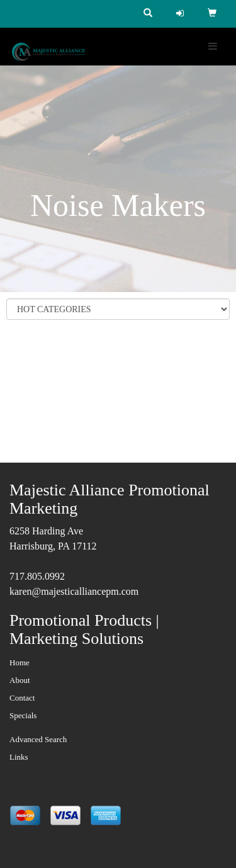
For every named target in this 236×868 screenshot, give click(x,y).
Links (19, 757)
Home (20, 662)
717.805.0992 (37, 576)
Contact (22, 698)
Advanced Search (38, 739)
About (20, 680)
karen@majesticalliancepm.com (74, 591)
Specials (23, 715)
